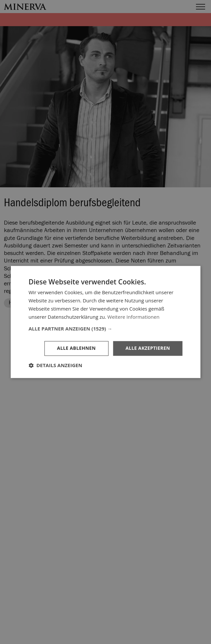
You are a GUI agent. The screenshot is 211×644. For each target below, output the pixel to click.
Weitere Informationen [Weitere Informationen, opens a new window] (133, 317)
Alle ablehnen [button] (76, 348)
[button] (105, 329)
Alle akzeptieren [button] (148, 348)
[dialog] (105, 322)
